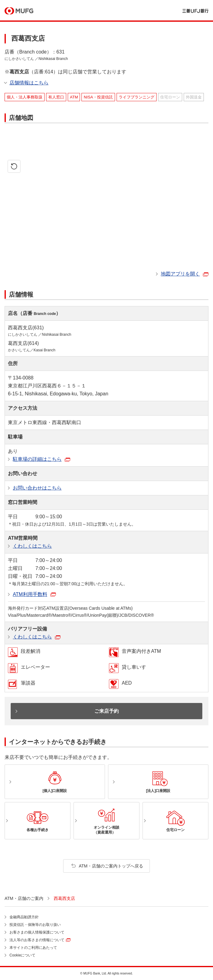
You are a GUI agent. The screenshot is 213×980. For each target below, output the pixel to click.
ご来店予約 (106, 711)
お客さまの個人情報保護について (37, 932)
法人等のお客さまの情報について (37, 940)
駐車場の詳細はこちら (37, 459)
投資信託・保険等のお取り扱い (35, 925)
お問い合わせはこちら (37, 488)
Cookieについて (22, 955)
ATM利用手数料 (30, 594)
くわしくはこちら (32, 546)
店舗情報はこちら (29, 83)
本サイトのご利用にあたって (33, 948)
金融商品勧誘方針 (24, 917)
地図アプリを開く (180, 274)
